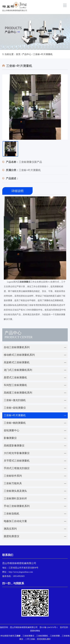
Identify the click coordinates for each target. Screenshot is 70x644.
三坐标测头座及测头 (15, 491)
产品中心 (27, 54)
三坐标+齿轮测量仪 (15, 408)
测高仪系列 (10, 529)
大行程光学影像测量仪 (17, 453)
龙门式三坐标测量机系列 (18, 370)
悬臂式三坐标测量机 (15, 378)
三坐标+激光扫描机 (15, 400)
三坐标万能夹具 (13, 483)
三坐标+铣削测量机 (15, 423)
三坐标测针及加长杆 (15, 498)
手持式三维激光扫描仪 (17, 468)
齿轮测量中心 (12, 430)
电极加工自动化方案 (15, 521)
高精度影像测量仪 (14, 446)
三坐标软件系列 (13, 476)
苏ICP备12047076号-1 (49, 627)
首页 (18, 54)
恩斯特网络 (35, 631)
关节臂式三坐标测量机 (17, 461)
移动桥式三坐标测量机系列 (19, 355)
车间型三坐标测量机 (15, 385)
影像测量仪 (10, 438)
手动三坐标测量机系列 (17, 506)
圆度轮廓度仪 (12, 536)
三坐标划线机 (12, 514)
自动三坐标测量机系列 (17, 347)
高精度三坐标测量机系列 (18, 393)
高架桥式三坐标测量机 (17, 362)
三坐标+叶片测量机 (15, 415)
